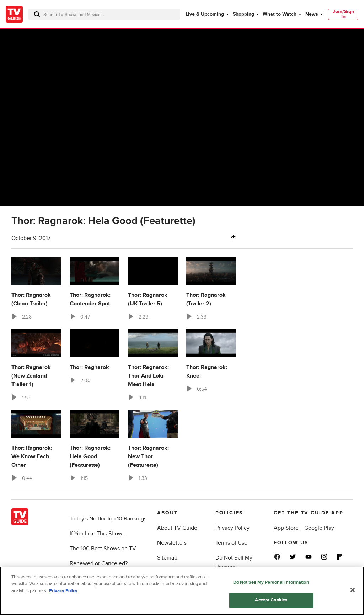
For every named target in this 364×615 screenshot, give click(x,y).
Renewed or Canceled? (99, 563)
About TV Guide (177, 528)
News (312, 14)
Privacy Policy (232, 528)
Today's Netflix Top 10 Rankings (108, 519)
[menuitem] (207, 14)
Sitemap (167, 558)
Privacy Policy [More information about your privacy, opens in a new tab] (63, 593)
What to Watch (280, 14)
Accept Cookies (271, 602)
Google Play (319, 528)
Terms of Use (231, 543)
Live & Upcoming (205, 14)
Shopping (243, 14)
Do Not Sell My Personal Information (234, 567)
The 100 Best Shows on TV (103, 549)
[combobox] (104, 14)
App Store (286, 528)
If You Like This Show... (98, 534)
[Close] (353, 592)
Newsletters (172, 543)
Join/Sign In (343, 14)
